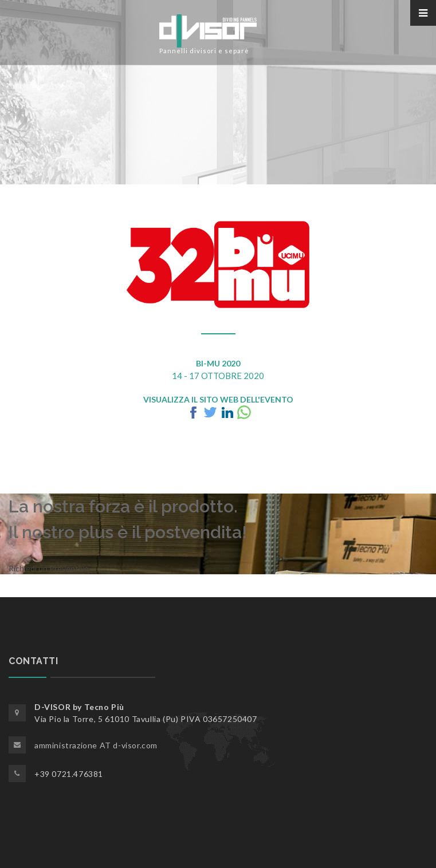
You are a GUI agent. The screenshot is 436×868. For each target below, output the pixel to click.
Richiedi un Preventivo (49, 568)
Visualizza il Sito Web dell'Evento (218, 399)
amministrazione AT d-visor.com (96, 745)
